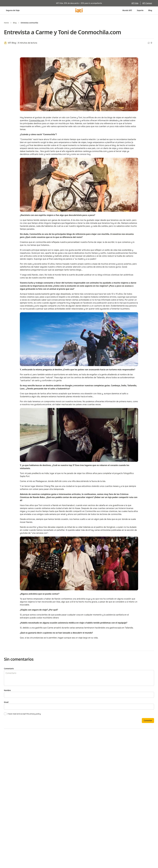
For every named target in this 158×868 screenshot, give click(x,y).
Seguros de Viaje (13, 10)
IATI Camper (147, 3)
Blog (150, 10)
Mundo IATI (127, 10)
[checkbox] (5, 714)
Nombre (7, 690)
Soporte (140, 10)
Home (6, 23)
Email (6, 702)
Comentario (9, 669)
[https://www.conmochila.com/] (37, 120)
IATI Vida (135, 3)
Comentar (148, 720)
